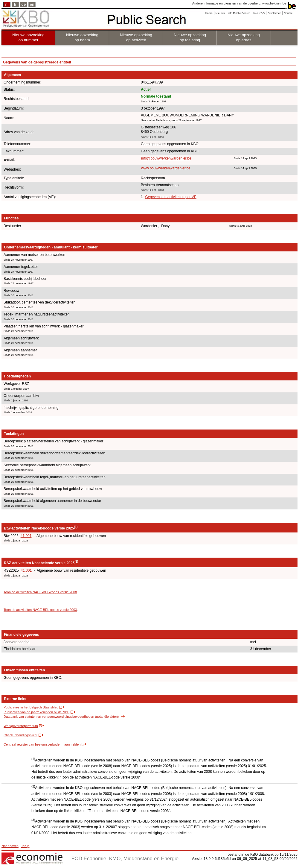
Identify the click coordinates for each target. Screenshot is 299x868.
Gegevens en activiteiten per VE (171, 197)
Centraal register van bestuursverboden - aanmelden (42, 744)
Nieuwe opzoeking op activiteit (136, 37)
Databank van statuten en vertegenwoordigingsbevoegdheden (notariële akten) (61, 717)
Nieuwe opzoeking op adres (244, 37)
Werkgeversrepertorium (21, 726)
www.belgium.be (274, 3)
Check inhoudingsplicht (20, 735)
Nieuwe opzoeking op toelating (190, 37)
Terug (25, 846)
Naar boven (10, 846)
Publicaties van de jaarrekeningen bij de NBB (36, 712)
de (24, 4)
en (32, 4)
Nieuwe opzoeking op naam (82, 37)
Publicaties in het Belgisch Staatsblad (31, 707)
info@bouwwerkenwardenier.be (166, 158)
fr (15, 4)
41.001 (26, 536)
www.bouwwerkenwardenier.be (166, 168)
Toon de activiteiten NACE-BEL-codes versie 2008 (40, 592)
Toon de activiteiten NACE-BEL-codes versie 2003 (40, 610)
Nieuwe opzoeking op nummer (28, 37)
